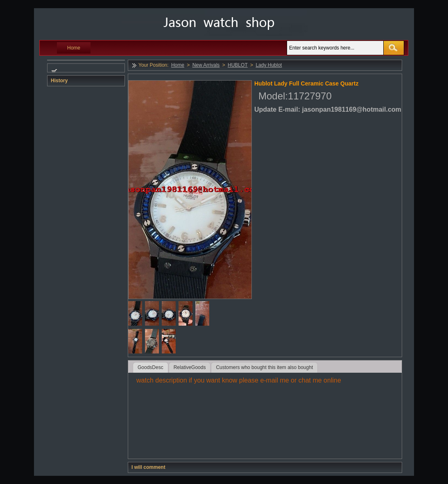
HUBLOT (238, 65)
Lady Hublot (269, 65)
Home (74, 48)
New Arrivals (206, 65)
